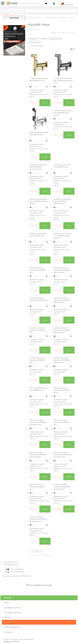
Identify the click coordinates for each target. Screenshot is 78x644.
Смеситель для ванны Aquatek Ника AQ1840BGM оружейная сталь (38, 422)
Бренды (7, 617)
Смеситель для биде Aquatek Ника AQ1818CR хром (39, 389)
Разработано (8, 641)
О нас (6, 603)
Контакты (8, 632)
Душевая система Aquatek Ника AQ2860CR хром (38, 234)
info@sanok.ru (19, 569)
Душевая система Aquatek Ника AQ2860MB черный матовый (62, 236)
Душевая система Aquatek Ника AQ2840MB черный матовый (38, 201)
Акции (7, 622)
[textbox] (41, 11)
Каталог (8, 598)
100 (58, 32)
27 (53, 32)
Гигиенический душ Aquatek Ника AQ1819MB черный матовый (63, 113)
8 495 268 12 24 (13, 565)
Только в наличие (38, 46)
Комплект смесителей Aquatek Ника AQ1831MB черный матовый (62, 300)
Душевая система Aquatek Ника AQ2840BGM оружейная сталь (38, 167)
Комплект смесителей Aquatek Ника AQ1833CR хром (38, 360)
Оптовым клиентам (13, 613)
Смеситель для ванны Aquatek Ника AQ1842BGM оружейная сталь (62, 454)
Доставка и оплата (12, 608)
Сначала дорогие (35, 42)
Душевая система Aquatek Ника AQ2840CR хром (62, 166)
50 (55, 32)
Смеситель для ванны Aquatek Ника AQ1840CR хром (62, 422)
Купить (45, 103)
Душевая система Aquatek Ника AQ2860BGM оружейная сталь (62, 201)
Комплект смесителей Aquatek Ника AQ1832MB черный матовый (62, 330)
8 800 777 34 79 (13, 562)
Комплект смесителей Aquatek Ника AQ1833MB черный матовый (62, 360)
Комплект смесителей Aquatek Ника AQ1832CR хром (38, 330)
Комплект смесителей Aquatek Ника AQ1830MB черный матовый (62, 270)
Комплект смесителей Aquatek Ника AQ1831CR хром (39, 299)
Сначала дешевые (55, 38)
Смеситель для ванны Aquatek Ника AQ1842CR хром (38, 487)
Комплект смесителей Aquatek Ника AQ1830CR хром (38, 270)
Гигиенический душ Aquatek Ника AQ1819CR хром (39, 133)
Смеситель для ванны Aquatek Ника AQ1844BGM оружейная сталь (38, 519)
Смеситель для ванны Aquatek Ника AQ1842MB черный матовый (62, 487)
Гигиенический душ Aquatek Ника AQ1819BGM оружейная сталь (63, 80)
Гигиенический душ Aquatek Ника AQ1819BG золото (39, 79)
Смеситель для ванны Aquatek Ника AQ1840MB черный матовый (38, 454)
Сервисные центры (12, 627)
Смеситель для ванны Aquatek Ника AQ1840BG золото (62, 390)
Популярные (43, 38)
